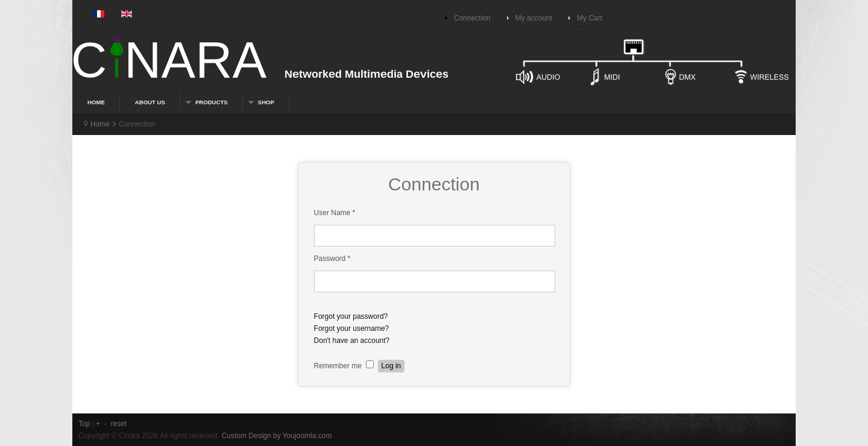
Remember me (338, 366)
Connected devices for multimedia (434, 67)
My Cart (590, 18)
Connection (472, 18)
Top (84, 424)
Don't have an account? (352, 341)
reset (119, 424)
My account (534, 18)
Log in (392, 366)
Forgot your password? (351, 316)
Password (332, 259)
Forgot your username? (352, 328)
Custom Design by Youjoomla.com (277, 436)
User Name (335, 213)
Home (100, 124)
